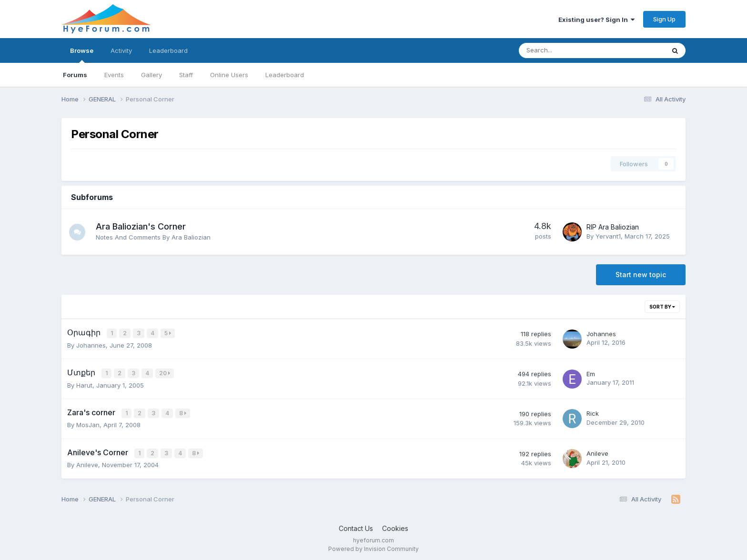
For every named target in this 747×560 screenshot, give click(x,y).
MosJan (88, 423)
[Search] (567, 50)
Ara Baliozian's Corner (144, 226)
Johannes (91, 344)
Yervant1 (608, 236)
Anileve (87, 462)
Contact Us (356, 526)
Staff (186, 75)
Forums (75, 75)
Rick (593, 412)
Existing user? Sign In (596, 20)
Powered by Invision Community (373, 546)
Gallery (151, 75)
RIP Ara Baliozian (613, 227)
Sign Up (664, 19)
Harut (84, 384)
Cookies (395, 526)
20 (165, 373)
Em (591, 373)
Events (114, 75)
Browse (82, 55)
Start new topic (641, 275)
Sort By (662, 307)
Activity (121, 50)
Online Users (229, 75)
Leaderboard (285, 75)
